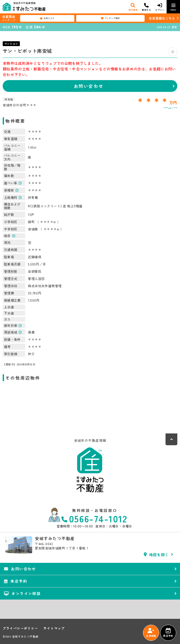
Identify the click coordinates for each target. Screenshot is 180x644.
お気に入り (47, 18)
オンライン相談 (22, 593)
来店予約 (168, 633)
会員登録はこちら (162, 18)
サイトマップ (54, 628)
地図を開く (156, 555)
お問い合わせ (89, 86)
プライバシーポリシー (20, 628)
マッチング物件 (110, 18)
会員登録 (151, 633)
